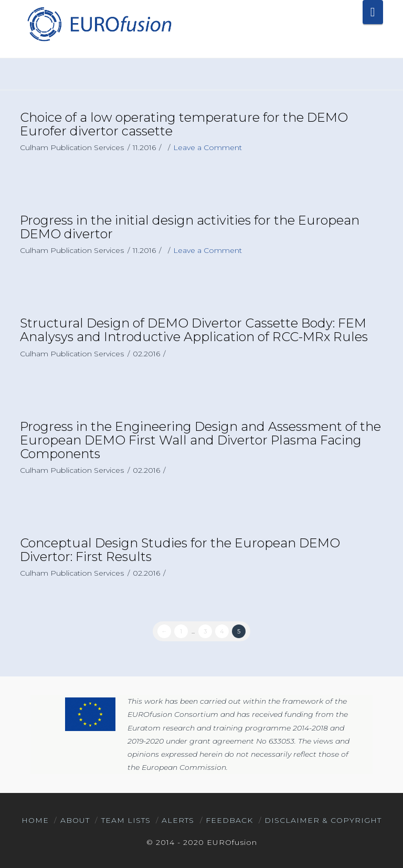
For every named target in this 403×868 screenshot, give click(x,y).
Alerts (178, 820)
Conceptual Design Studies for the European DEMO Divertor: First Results (180, 550)
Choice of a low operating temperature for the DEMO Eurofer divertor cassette (184, 124)
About (75, 820)
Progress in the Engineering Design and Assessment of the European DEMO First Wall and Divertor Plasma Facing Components (200, 440)
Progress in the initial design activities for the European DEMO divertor (190, 227)
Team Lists (126, 820)
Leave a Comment (208, 147)
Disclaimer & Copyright (323, 820)
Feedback (229, 820)
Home (35, 820)
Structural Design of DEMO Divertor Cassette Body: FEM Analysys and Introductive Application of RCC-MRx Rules (194, 330)
